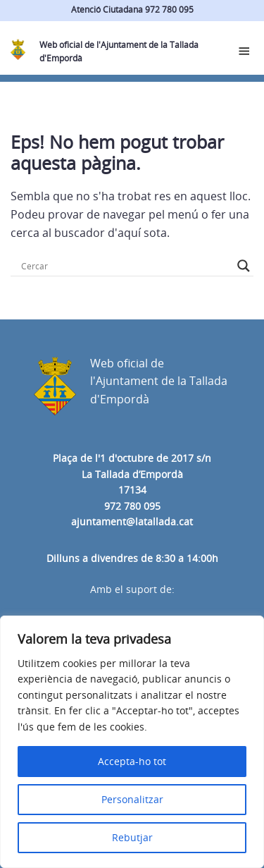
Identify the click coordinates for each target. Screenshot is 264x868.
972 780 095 (132, 506)
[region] (132, 742)
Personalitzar (132, 799)
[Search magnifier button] (244, 266)
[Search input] (126, 266)
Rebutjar (132, 837)
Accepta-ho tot (132, 761)
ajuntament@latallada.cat (132, 521)
